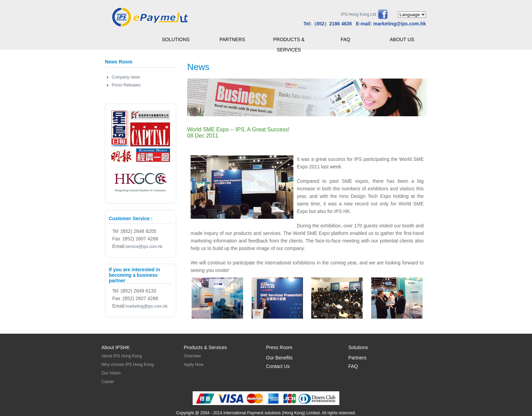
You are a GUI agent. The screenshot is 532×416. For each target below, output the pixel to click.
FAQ (346, 39)
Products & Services (205, 347)
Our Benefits (279, 358)
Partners (357, 358)
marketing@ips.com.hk (400, 24)
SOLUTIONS (176, 39)
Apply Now (194, 365)
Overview (192, 356)
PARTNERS (232, 39)
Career (108, 382)
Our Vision (111, 373)
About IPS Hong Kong (122, 356)
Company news (126, 77)
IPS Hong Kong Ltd (358, 14)
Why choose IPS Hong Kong (128, 365)
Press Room (279, 347)
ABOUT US (402, 39)
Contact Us (278, 366)
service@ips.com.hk (144, 247)
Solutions (358, 347)
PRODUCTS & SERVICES (289, 41)
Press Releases (126, 85)
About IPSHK (116, 347)
